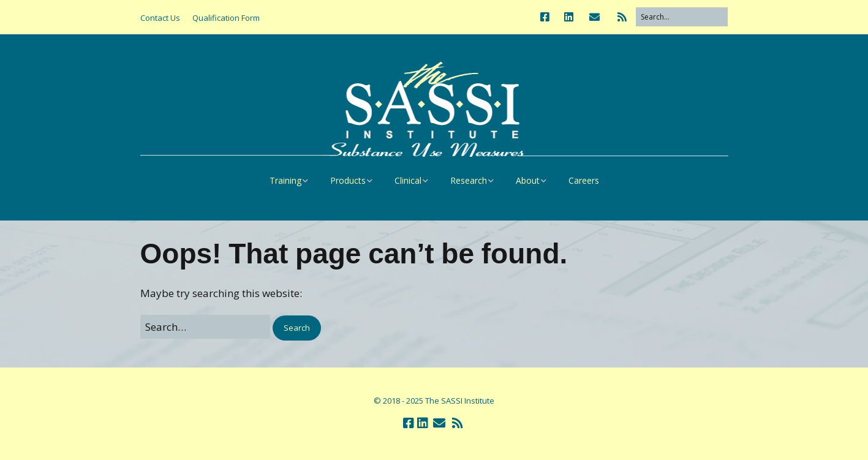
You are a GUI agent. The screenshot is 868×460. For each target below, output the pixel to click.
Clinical (408, 180)
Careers (584, 180)
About (528, 180)
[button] (297, 328)
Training (285, 180)
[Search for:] (682, 17)
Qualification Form (226, 18)
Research (469, 180)
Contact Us (160, 18)
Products (348, 180)
